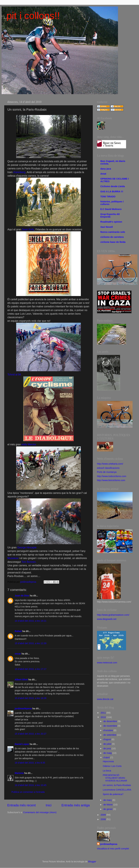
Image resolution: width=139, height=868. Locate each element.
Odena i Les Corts (112, 766)
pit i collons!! (33, 16)
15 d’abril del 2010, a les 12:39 (31, 643)
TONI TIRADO (108, 197)
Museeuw (13, 558)
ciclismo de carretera (112, 237)
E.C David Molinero (111, 209)
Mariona (19, 773)
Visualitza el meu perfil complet (113, 849)
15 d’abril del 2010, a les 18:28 (31, 698)
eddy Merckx (29, 444)
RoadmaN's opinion (111, 222)
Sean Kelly (28, 229)
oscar (18, 654)
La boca (107, 771)
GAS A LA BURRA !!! (112, 192)
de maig (108, 753)
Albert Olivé (21, 680)
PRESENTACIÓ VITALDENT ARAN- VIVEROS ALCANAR (115, 778)
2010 (103, 717)
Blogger (92, 862)
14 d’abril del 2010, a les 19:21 (31, 621)
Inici (49, 805)
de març (108, 800)
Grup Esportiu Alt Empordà (110, 215)
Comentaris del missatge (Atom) (40, 812)
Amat (103, 174)
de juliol (108, 744)
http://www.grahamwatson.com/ (113, 615)
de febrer (108, 805)
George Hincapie (27, 547)
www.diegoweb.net (107, 619)
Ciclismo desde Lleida (113, 186)
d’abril (107, 758)
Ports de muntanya (107, 472)
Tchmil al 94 (14, 375)
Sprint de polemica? (113, 794)
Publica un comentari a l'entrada (28, 792)
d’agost (107, 739)
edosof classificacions (108, 468)
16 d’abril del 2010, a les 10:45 (31, 785)
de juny (107, 748)
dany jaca (106, 169)
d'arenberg (19, 172)
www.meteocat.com (107, 663)
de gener (108, 809)
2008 (103, 819)
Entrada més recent (21, 805)
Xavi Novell (107, 227)
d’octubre (109, 730)
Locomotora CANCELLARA (117, 790)
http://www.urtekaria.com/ (110, 464)
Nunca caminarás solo (113, 232)
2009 (103, 815)
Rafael (18, 631)
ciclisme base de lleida (113, 242)
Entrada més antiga (76, 805)
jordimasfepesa (23, 709)
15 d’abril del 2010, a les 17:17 (31, 669)
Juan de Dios (22, 596)
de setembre (110, 735)
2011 (103, 713)
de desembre (111, 721)
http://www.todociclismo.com (112, 476)
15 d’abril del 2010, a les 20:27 (31, 734)
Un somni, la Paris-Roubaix (117, 785)
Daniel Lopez (22, 744)
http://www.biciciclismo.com (111, 480)
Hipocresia (108, 761)
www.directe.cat (105, 699)
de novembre (111, 726)
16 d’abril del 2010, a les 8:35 (30, 763)
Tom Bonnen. (29, 562)
